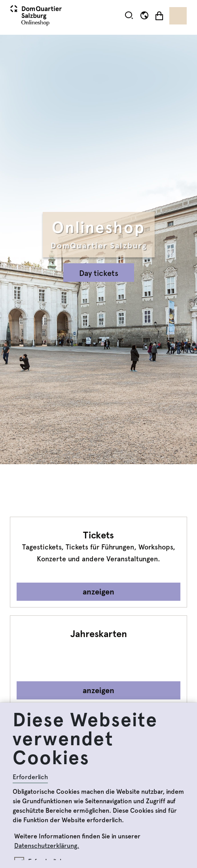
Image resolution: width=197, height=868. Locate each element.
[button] (129, 15)
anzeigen (98, 592)
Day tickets (99, 273)
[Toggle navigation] (178, 16)
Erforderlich (30, 777)
